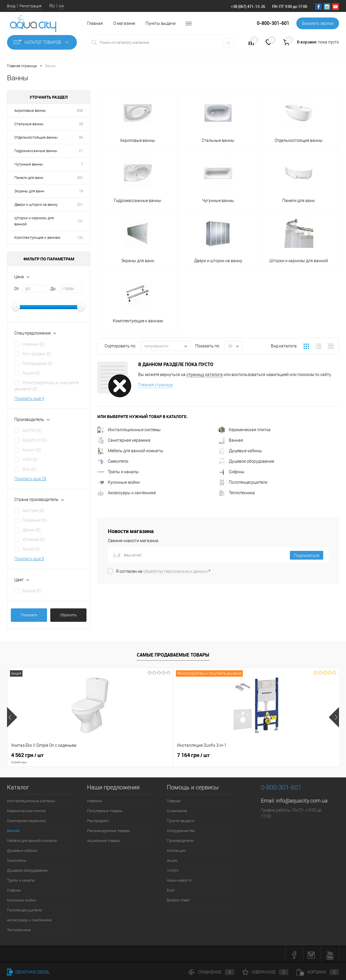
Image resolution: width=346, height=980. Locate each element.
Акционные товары (104, 841)
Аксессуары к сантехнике (127, 493)
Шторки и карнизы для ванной (34, 221)
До (53, 289)
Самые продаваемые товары (173, 655)
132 (80, 237)
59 (81, 124)
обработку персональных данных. (176, 571)
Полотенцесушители (243, 482)
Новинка (34, 344)
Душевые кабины (240, 451)
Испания (34, 539)
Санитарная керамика (124, 440)
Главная (95, 23)
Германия (35, 520)
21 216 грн (250, 755)
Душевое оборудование (246, 461)
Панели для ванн (29, 178)
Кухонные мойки (118, 482)
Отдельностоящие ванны (36, 137)
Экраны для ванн (29, 191)
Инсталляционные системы (129, 430)
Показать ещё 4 (29, 398)
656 (80, 110)
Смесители (113, 461)
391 (80, 178)
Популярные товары (105, 811)
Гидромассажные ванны (36, 151)
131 (80, 221)
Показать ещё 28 (30, 479)
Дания (32, 530)
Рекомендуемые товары (109, 831)
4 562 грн (63, 758)
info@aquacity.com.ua (302, 801)
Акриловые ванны (30, 110)
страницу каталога (205, 375)
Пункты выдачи (161, 23)
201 (80, 204)
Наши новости (179, 880)
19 (81, 191)
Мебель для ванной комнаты (130, 451)
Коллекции (176, 851)
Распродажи (98, 821)
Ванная (231, 440)
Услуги (173, 870)
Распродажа (38, 363)
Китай (31, 549)
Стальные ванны (29, 124)
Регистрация (31, 6)
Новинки (95, 801)
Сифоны (231, 472)
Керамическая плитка (244, 430)
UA (61, 6)
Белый (32, 591)
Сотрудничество (181, 831)
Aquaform (35, 440)
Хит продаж (37, 354)
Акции (172, 860)
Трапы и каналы (118, 472)
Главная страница (156, 385)
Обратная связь (28, 972)
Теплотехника (237, 493)
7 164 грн (138, 755)
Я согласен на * (163, 571)
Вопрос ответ (178, 900)
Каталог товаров (42, 42)
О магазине (124, 23)
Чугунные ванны (29, 164)
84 (81, 137)
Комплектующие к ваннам (37, 237)
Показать (29, 615)
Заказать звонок (318, 23)
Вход (11, 6)
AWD (30, 459)
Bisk (29, 469)
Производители (180, 841)
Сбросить (68, 615)
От (17, 289)
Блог (171, 890)
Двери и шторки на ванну (36, 204)
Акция (31, 373)
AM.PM (32, 431)
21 (81, 151)
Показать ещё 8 (29, 559)
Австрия (33, 511)
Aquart (32, 450)
